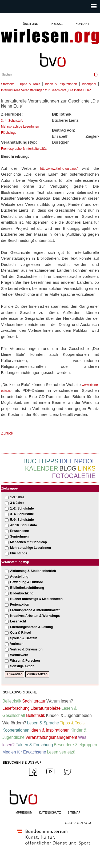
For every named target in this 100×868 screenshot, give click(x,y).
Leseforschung (16, 708)
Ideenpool (89, 84)
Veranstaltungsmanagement (51, 737)
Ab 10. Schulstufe (24, 525)
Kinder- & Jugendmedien (69, 715)
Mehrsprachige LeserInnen (20, 127)
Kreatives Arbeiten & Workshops (35, 616)
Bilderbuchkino (22, 593)
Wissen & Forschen (25, 661)
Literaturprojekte (45, 708)
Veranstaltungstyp (15, 562)
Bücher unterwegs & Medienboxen (36, 599)
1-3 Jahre (17, 497)
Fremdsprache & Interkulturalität (24, 149)
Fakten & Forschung (34, 745)
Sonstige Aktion (22, 666)
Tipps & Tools (30, 84)
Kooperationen (16, 730)
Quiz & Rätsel (20, 633)
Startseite (8, 84)
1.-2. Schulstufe (22, 508)
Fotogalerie (74, 476)
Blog (68, 468)
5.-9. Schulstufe (22, 520)
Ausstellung (19, 577)
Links (87, 468)
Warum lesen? (60, 701)
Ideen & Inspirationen (61, 84)
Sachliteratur (34, 701)
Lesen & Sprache (43, 723)
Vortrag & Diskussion (26, 649)
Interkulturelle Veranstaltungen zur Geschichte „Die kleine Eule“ (46, 90)
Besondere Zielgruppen (75, 745)
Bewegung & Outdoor (27, 582)
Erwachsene (19, 531)
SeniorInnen (19, 536)
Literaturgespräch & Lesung (31, 627)
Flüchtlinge (9, 133)
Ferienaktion (20, 605)
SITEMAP (74, 812)
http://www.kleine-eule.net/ (59, 169)
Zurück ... (9, 433)
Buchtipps (41, 461)
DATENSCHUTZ (50, 812)
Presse (57, 24)
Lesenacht (18, 621)
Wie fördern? (14, 723)
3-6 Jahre (17, 503)
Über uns (31, 24)
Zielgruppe (9, 488)
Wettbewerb (19, 655)
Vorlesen (17, 644)
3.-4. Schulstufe (12, 121)
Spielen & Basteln (24, 638)
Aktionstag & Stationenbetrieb (33, 571)
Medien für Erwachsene (24, 752)
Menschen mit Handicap (28, 542)
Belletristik (12, 701)
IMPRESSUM (24, 812)
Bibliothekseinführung (27, 588)
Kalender (42, 468)
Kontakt (82, 24)
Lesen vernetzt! (61, 752)
